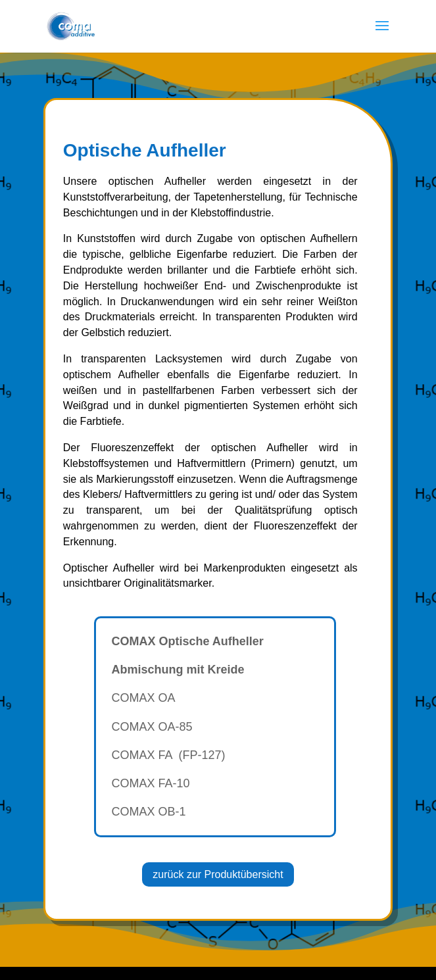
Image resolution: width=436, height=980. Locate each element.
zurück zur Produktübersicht (218, 874)
